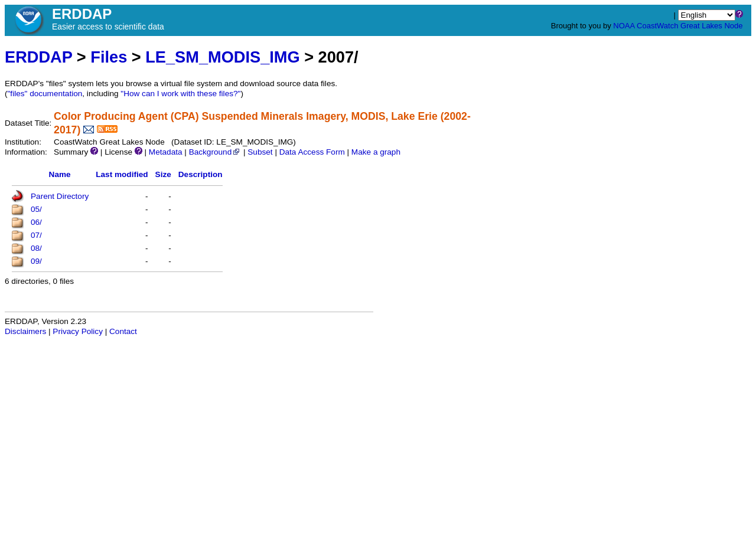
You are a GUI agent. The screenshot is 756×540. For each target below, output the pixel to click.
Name (60, 174)
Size (163, 174)
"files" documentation (45, 94)
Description (201, 174)
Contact (123, 331)
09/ (36, 261)
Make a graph (376, 152)
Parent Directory (60, 196)
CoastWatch (657, 26)
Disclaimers (25, 331)
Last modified (122, 174)
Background (215, 152)
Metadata (166, 152)
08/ (36, 248)
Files (109, 57)
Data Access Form (312, 152)
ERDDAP (38, 57)
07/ (36, 235)
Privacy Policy (78, 331)
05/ (36, 209)
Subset (260, 152)
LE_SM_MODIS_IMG (222, 57)
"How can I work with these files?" (180, 94)
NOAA (624, 26)
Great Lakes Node (712, 26)
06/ (36, 222)
